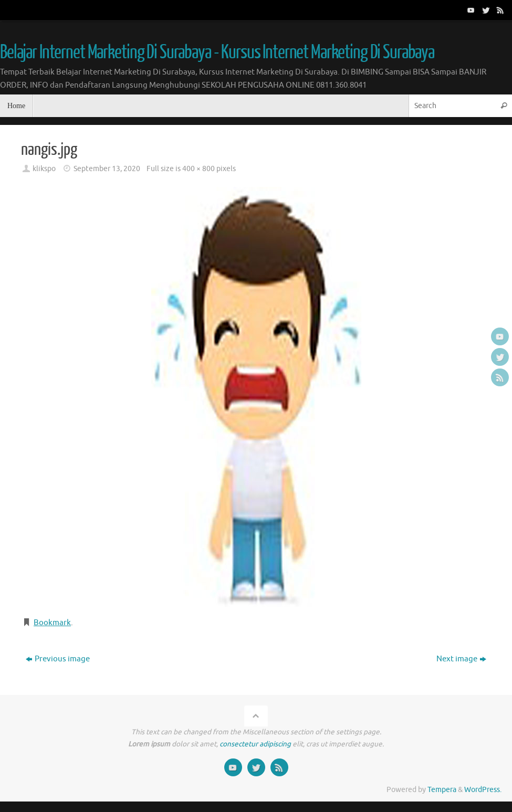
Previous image (58, 659)
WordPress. (483, 790)
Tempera (442, 790)
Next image (461, 659)
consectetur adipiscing (255, 744)
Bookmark (52, 623)
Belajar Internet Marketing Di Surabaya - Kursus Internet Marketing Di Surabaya (217, 52)
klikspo (44, 169)
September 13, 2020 (107, 169)
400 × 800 (198, 169)
